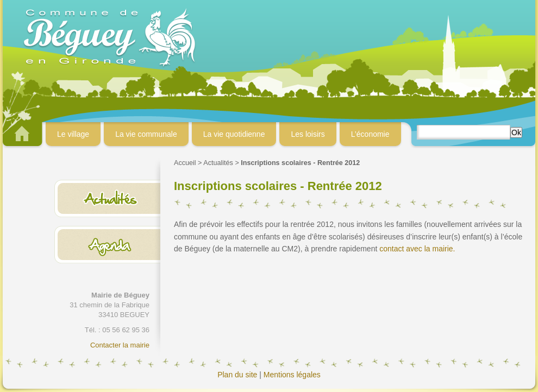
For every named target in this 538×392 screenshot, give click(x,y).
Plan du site (237, 375)
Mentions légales (292, 375)
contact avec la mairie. (417, 249)
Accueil (185, 163)
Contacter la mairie (120, 345)
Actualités (218, 163)
